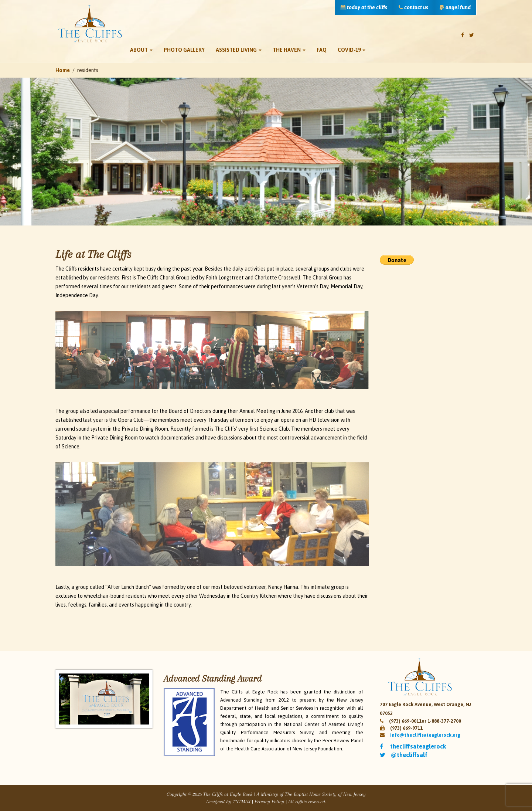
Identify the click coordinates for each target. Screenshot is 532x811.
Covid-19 (352, 50)
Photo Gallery (184, 50)
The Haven (289, 50)
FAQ (322, 50)
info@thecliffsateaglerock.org (425, 735)
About (141, 50)
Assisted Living (239, 50)
